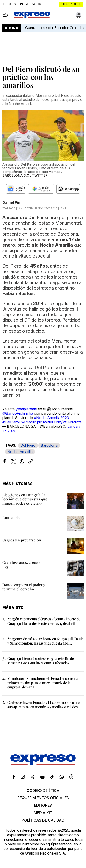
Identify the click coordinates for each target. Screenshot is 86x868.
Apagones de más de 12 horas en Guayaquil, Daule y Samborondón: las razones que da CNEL (45, 641)
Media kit (43, 813)
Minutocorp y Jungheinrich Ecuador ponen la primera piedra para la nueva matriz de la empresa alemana (43, 683)
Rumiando (11, 517)
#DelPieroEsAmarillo (19, 422)
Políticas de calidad (43, 820)
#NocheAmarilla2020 (51, 418)
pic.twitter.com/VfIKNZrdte (59, 422)
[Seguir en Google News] (16, 189)
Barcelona (49, 445)
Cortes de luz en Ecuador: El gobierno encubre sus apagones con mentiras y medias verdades (43, 704)
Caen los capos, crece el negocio (22, 564)
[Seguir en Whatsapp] (68, 189)
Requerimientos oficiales (43, 798)
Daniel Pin (11, 202)
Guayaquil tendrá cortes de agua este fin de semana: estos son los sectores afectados (40, 661)
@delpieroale (26, 409)
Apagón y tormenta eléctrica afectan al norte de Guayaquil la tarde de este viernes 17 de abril (44, 621)
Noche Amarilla (20, 452)
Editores (43, 805)
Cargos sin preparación (22, 540)
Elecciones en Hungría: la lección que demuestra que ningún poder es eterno (25, 499)
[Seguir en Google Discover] (41, 189)
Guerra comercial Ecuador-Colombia (55, 28)
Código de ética (43, 790)
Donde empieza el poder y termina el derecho (24, 587)
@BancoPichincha (18, 413)
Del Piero (28, 445)
